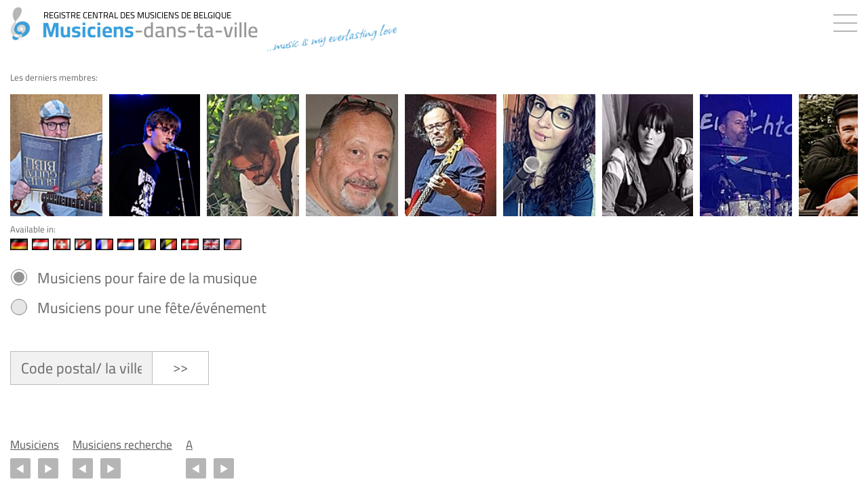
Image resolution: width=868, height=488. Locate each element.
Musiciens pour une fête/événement (152, 308)
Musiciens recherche (122, 445)
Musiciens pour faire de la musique (147, 278)
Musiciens (35, 445)
